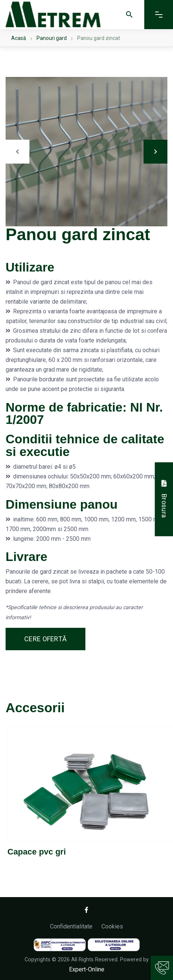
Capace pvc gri (37, 852)
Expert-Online (87, 969)
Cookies (112, 926)
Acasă (19, 38)
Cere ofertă (45, 639)
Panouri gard (52, 38)
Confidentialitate (71, 926)
